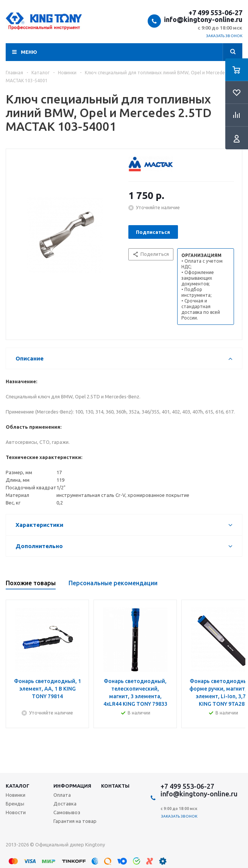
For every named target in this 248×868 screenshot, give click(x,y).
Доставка (65, 804)
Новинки (16, 795)
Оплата (62, 795)
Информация (72, 786)
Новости (16, 812)
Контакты (115, 786)
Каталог (18, 786)
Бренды (15, 804)
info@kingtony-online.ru (203, 19)
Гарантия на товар (75, 821)
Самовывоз (67, 812)
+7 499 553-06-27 (215, 13)
